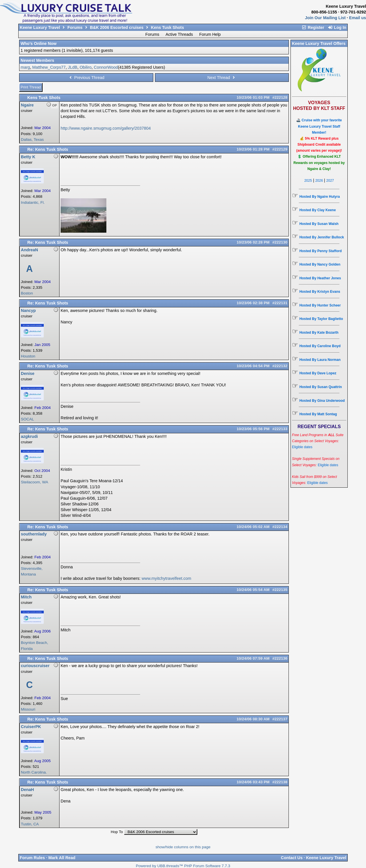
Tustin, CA (30, 824)
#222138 (280, 782)
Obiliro (85, 67)
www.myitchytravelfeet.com (166, 578)
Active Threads (179, 34)
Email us (358, 18)
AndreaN (29, 250)
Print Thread (31, 87)
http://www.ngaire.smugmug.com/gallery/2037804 (106, 128)
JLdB (73, 67)
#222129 (280, 149)
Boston (27, 293)
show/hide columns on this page (183, 847)
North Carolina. (34, 772)
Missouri (28, 709)
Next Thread (222, 78)
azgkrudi (29, 436)
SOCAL (27, 419)
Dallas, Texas (32, 140)
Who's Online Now (39, 44)
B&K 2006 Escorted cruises (117, 27)
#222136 (280, 658)
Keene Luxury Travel (40, 27)
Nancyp (28, 311)
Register (313, 27)
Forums (75, 27)
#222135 (280, 590)
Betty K (28, 157)
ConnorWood (106, 67)
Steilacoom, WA (35, 482)
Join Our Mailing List (325, 18)
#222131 (280, 303)
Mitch (26, 597)
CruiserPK (31, 727)
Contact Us (292, 858)
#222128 (280, 97)
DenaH (27, 790)
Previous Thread (86, 78)
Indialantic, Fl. (33, 202)
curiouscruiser (35, 666)
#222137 (280, 719)
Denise (28, 373)
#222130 (280, 242)
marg (25, 67)
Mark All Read (62, 858)
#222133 (280, 429)
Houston (28, 356)
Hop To (117, 832)
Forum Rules (32, 858)
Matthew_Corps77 (49, 67)
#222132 (280, 366)
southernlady (34, 534)
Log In (337, 27)
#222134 (280, 527)
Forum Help (210, 34)
